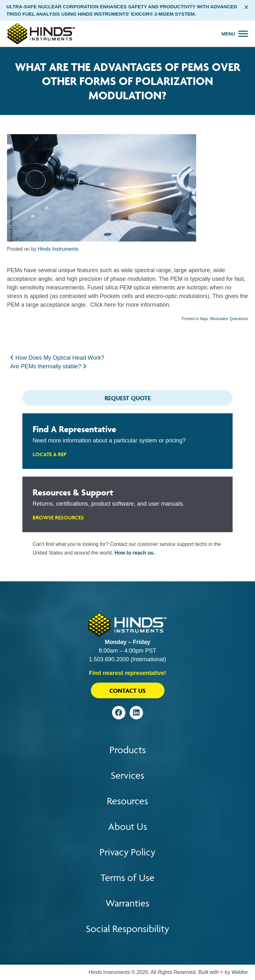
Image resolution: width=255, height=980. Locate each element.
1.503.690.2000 (109, 659)
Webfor (240, 972)
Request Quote (128, 398)
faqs (204, 319)
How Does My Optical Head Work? (57, 358)
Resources (128, 801)
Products (128, 750)
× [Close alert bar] (246, 7)
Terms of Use (128, 878)
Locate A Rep (50, 454)
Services (128, 775)
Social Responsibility (128, 929)
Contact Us (128, 691)
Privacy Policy (128, 852)
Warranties (128, 903)
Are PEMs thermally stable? (48, 366)
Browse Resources (58, 517)
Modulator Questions (229, 319)
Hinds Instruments (58, 249)
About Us (128, 827)
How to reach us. (135, 553)
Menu (228, 34)
